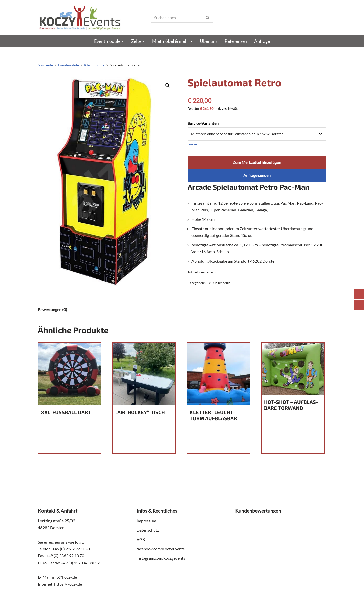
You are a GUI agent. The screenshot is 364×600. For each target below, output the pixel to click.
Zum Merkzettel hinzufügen (257, 162)
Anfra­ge (262, 41)
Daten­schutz (148, 531)
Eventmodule (69, 65)
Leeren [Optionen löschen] (192, 144)
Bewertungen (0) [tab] (52, 310)
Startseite (45, 65)
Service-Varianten (203, 123)
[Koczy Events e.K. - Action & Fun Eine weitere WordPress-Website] (80, 18)
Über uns (209, 41)
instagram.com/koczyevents (161, 559)
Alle (208, 283)
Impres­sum (146, 521)
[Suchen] (176, 18)
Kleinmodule (94, 65)
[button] (123, 41)
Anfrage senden (257, 176)
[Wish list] (324, 18)
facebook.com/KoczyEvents (161, 549)
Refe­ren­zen (236, 41)
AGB (141, 540)
